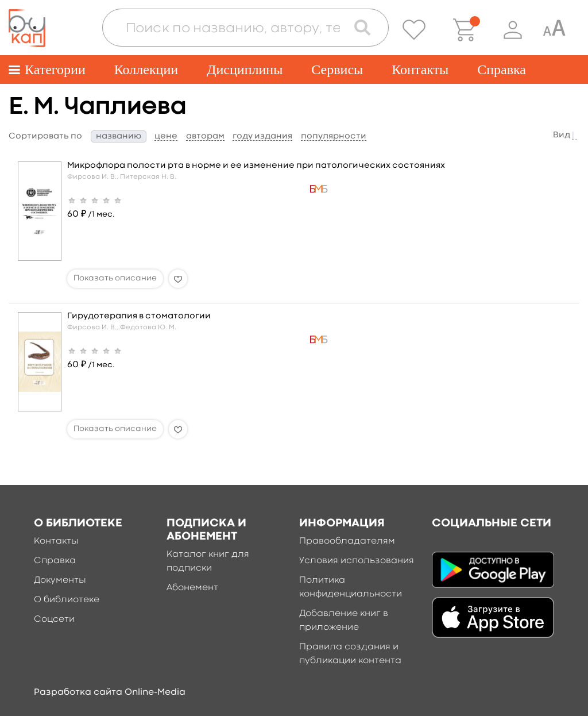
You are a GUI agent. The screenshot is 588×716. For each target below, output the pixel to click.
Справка (502, 70)
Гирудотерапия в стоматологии (139, 316)
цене (166, 136)
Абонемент (192, 588)
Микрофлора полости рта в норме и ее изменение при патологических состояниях (256, 166)
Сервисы (337, 70)
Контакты (420, 70)
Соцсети (54, 619)
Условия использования (357, 561)
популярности (334, 136)
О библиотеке (67, 600)
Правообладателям (347, 541)
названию (119, 136)
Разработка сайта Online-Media (110, 692)
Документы (60, 580)
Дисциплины (245, 70)
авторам (205, 136)
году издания (262, 136)
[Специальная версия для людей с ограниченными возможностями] (554, 30)
